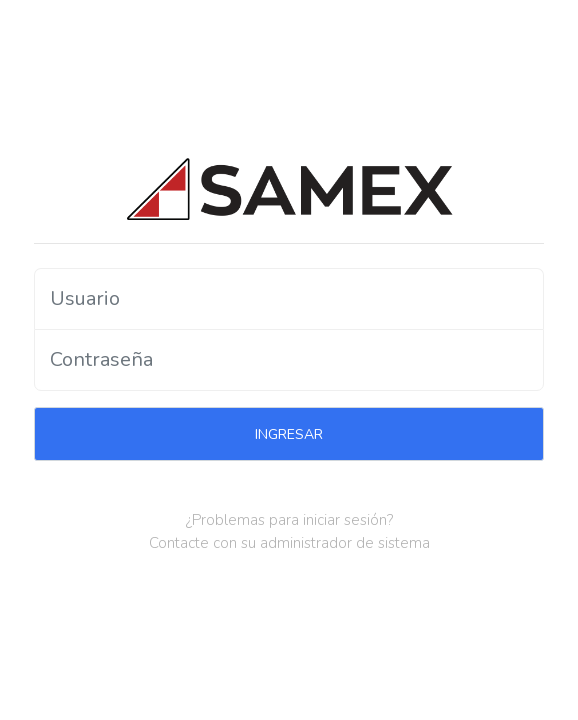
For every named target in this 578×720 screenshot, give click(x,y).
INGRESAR (289, 434)
